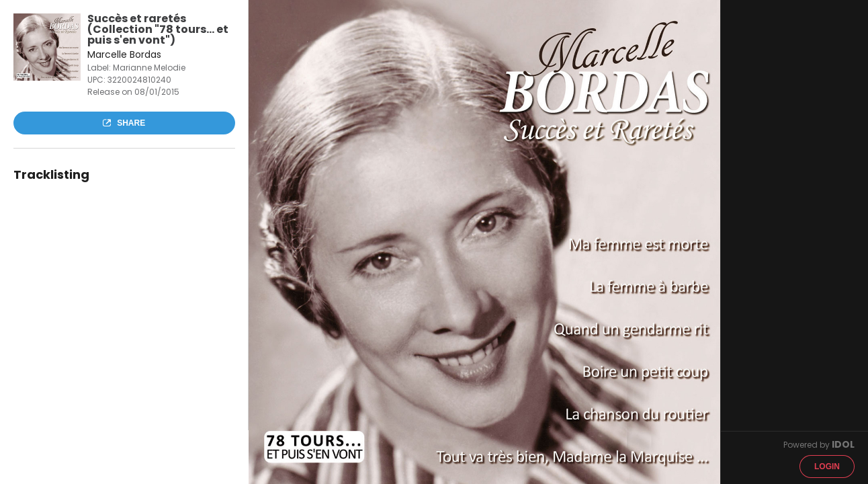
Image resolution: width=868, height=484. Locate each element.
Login (827, 467)
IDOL (843, 444)
